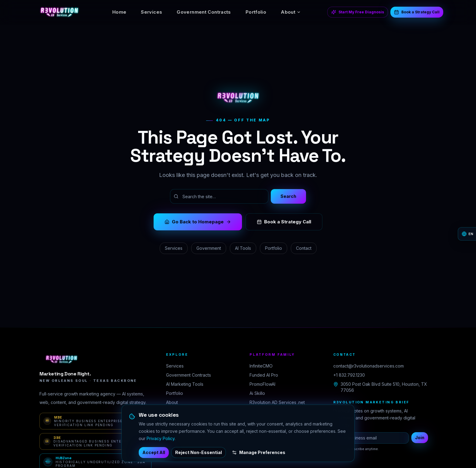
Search (288, 196)
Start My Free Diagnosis (358, 12)
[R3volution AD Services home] (59, 12)
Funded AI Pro (264, 375)
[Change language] (467, 234)
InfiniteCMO (261, 366)
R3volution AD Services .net (277, 402)
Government (209, 248)
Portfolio (256, 12)
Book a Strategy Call (417, 12)
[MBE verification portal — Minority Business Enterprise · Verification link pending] (95, 421)
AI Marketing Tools (185, 384)
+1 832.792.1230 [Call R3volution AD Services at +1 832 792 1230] (349, 375)
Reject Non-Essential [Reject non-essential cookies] (199, 452)
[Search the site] (219, 196)
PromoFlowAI (262, 384)
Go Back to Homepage (198, 222)
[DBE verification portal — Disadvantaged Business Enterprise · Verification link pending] (95, 441)
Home (119, 12)
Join (420, 437)
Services (151, 12)
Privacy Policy (161, 438)
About (291, 12)
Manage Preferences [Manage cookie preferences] (259, 452)
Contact (304, 248)
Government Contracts (204, 12)
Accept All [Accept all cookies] (154, 452)
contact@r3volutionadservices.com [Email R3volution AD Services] (369, 366)
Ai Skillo (257, 393)
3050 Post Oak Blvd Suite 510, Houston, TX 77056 (380, 387)
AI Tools (243, 248)
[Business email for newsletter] (371, 438)
